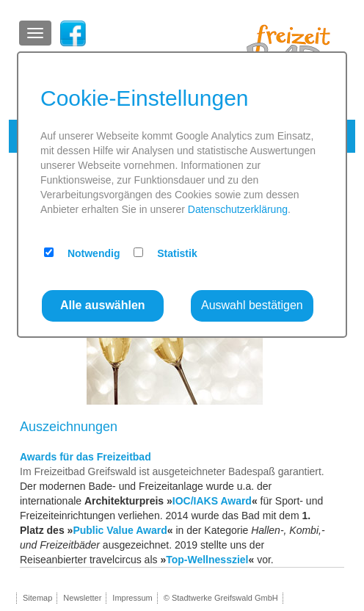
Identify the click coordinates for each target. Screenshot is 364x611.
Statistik (177, 253)
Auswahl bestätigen (252, 305)
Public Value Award (120, 530)
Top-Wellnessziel (207, 560)
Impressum (132, 598)
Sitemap (37, 598)
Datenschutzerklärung (238, 209)
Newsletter (82, 598)
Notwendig (94, 253)
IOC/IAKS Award (212, 501)
